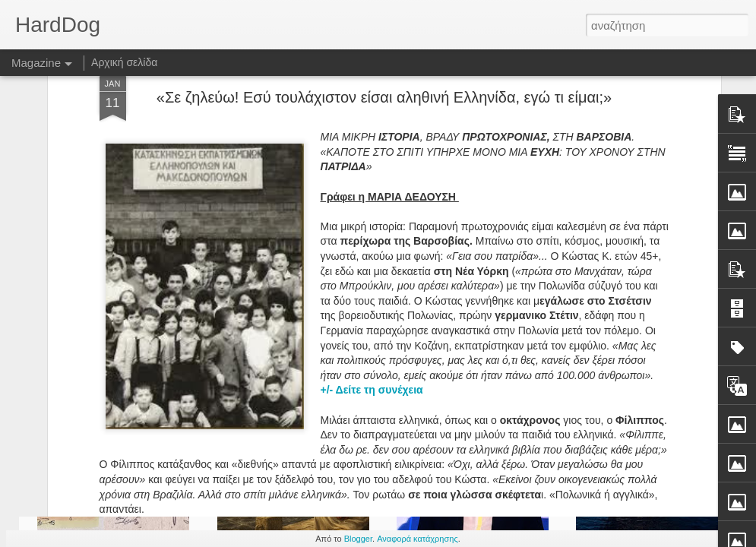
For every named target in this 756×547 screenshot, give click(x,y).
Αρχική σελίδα (124, 62)
